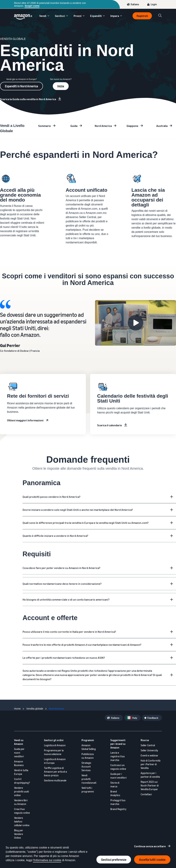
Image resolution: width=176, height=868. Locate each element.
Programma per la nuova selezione (54, 752)
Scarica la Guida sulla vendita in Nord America (28, 99)
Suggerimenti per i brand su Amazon (118, 744)
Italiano (135, 4)
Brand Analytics (115, 793)
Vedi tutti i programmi (88, 790)
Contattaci (146, 794)
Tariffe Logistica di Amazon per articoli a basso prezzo (55, 772)
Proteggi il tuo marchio (118, 802)
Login (154, 4)
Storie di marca (115, 785)
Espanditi (96, 16)
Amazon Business (19, 763)
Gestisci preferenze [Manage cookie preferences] (114, 860)
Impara (115, 16)
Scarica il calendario (110, 425)
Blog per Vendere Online (19, 834)
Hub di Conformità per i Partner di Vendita (150, 764)
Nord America (103, 126)
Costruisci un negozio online (118, 767)
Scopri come (32, 6)
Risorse (145, 740)
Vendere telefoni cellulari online (22, 822)
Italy (135, 718)
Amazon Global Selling (89, 747)
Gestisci (60, 16)
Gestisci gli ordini (54, 740)
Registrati (142, 16)
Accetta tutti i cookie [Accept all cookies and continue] (152, 860)
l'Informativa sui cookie (47, 860)
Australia (162, 126)
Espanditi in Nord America (21, 86)
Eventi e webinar (149, 755)
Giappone (132, 126)
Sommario (45, 126)
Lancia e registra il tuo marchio (118, 756)
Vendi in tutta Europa (21, 772)
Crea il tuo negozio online (22, 811)
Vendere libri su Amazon (21, 802)
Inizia (61, 86)
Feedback (153, 718)
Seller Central (148, 745)
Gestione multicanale (55, 780)
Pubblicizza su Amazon (88, 756)
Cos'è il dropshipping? (22, 781)
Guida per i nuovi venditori (118, 776)
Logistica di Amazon (55, 745)
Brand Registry (118, 809)
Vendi (43, 16)
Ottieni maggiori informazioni (25, 420)
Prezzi (78, 16)
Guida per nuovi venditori (19, 753)
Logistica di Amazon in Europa (55, 761)
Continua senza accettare (150, 846)
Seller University (149, 750)
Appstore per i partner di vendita (150, 775)
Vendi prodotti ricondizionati (89, 779)
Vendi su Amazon (19, 742)
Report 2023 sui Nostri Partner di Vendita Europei (150, 786)
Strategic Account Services (86, 767)
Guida (74, 126)
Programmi (88, 740)
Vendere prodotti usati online (21, 791)
